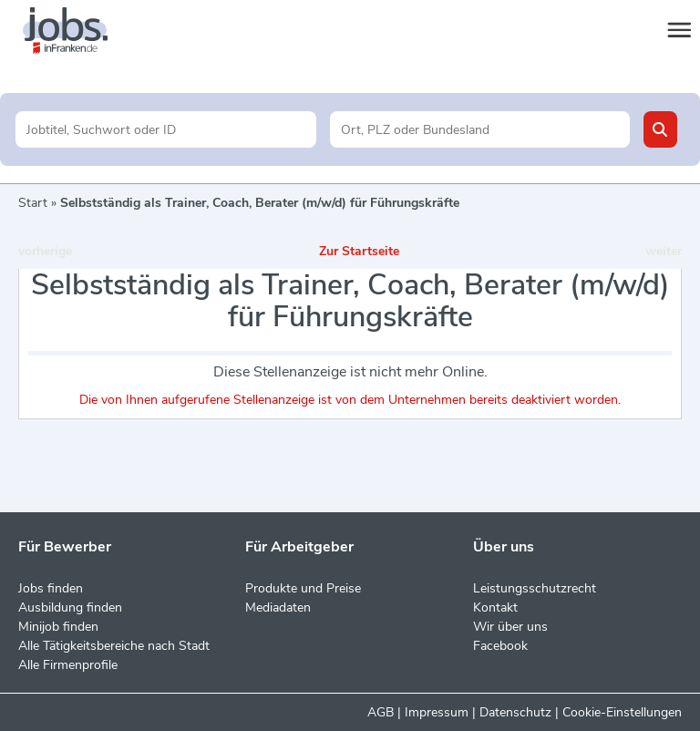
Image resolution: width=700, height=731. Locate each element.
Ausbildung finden (70, 607)
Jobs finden (51, 588)
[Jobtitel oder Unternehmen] (165, 129)
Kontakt (495, 607)
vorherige (45, 251)
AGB (381, 712)
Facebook (500, 646)
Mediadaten (278, 607)
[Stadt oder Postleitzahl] (480, 129)
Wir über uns (510, 627)
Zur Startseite (359, 251)
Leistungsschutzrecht (535, 588)
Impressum (437, 712)
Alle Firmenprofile (68, 665)
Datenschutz (515, 712)
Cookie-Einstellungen (622, 712)
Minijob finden (58, 627)
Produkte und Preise (303, 588)
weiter (664, 251)
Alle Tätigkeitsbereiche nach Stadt (114, 646)
